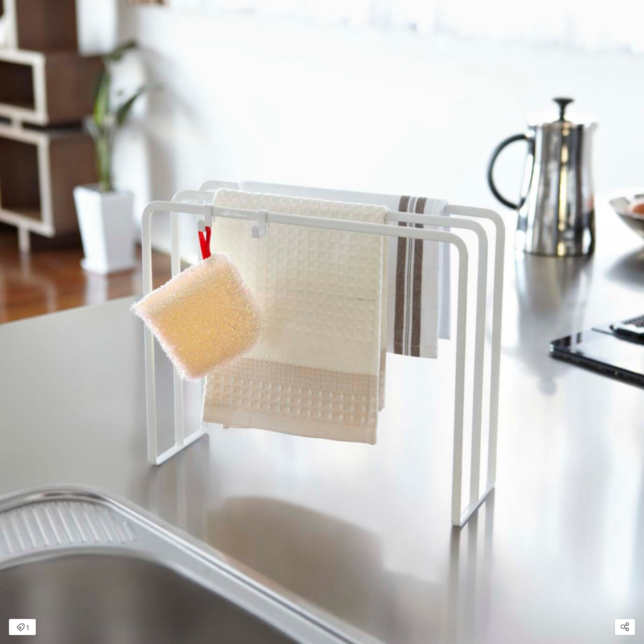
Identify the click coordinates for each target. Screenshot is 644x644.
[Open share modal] (625, 627)
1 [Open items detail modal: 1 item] (23, 628)
